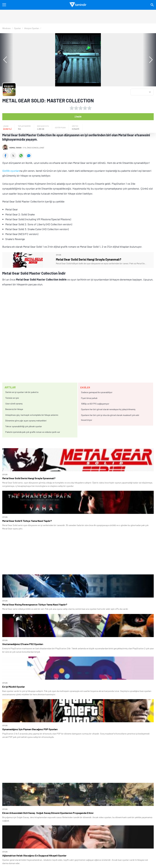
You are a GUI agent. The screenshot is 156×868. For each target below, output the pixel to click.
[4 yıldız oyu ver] (85, 108)
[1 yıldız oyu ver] (72, 108)
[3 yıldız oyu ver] (81, 108)
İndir (78, 116)
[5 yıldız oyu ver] (89, 108)
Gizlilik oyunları (11, 171)
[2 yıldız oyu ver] (76, 108)
